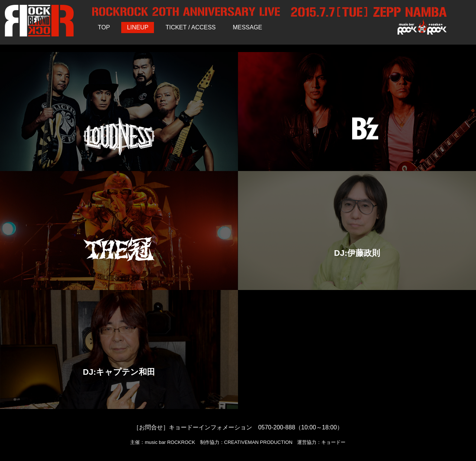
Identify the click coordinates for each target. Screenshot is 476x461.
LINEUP (138, 27)
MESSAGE (247, 27)
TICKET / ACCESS (191, 27)
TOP (104, 27)
